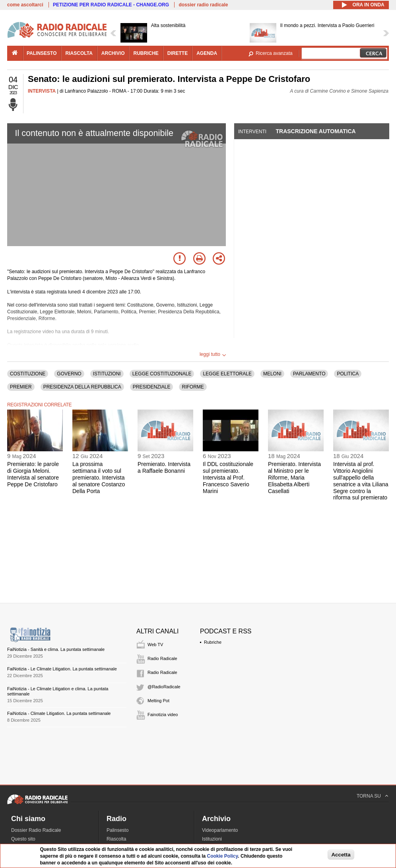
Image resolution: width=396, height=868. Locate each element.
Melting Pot (158, 701)
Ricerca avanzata (274, 53)
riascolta (79, 53)
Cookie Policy (223, 856)
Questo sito (23, 839)
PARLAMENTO (309, 374)
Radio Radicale (162, 658)
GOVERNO (69, 374)
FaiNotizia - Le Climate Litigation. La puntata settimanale (62, 669)
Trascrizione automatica (315, 131)
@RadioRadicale (164, 687)
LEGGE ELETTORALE (227, 374)
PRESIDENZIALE (152, 387)
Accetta (341, 855)
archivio (113, 53)
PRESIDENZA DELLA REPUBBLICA (82, 387)
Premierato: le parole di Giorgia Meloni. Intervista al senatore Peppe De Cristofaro (33, 474)
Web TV (155, 645)
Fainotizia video (163, 715)
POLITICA (348, 374)
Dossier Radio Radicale (36, 830)
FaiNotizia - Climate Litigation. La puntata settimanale (59, 713)
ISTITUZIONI (107, 374)
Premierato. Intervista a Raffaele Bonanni (164, 467)
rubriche (146, 53)
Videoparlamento (220, 830)
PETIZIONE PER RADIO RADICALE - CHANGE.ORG (111, 5)
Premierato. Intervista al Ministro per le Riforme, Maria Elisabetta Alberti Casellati (294, 477)
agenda (207, 53)
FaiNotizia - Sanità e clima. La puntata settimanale (56, 649)
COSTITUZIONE (28, 374)
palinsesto (42, 53)
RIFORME (193, 387)
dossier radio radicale (203, 5)
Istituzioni (212, 839)
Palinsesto (117, 830)
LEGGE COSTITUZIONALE (162, 374)
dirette (178, 53)
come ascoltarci (25, 5)
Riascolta (116, 839)
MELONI (272, 374)
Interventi (252, 132)
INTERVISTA (42, 91)
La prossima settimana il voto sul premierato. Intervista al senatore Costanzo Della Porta (99, 477)
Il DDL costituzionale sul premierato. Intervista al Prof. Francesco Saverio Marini (228, 477)
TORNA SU (369, 796)
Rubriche (213, 642)
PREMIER (21, 387)
